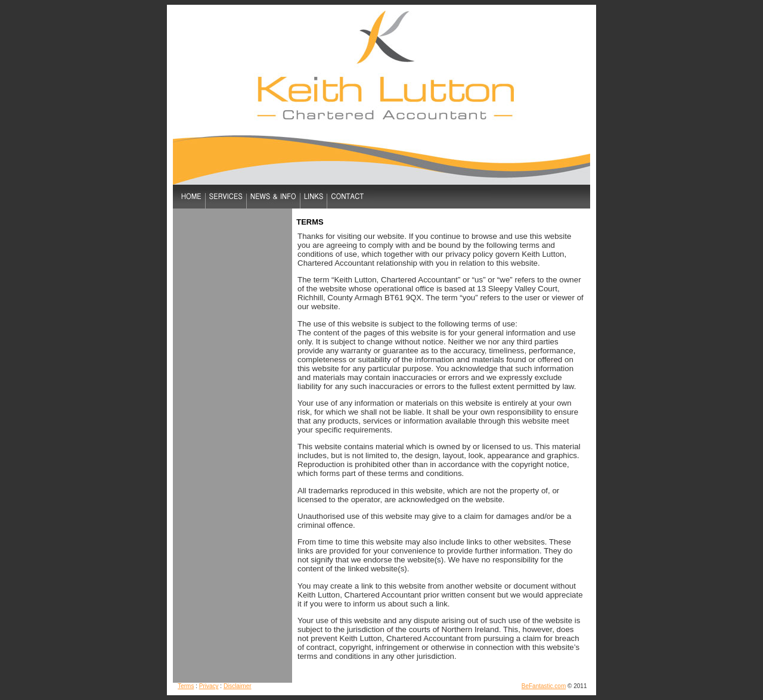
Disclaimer (238, 686)
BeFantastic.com (544, 686)
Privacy (209, 686)
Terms (186, 686)
